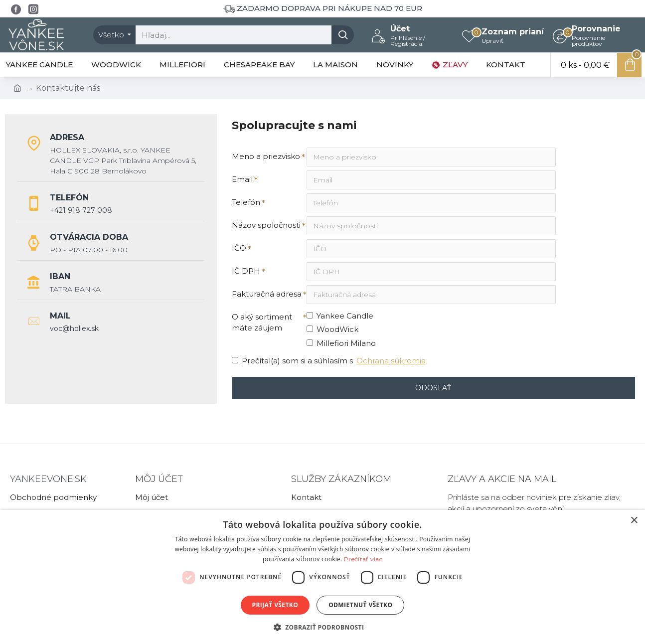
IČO (239, 248)
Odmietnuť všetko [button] (360, 605)
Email (242, 179)
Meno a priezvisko (266, 156)
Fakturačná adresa (267, 294)
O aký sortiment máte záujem (262, 322)
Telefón (246, 202)
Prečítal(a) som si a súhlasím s (329, 361)
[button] (323, 627)
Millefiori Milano (341, 343)
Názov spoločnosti (266, 225)
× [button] (634, 521)
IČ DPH (246, 271)
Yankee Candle (340, 316)
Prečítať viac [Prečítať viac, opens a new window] (363, 559)
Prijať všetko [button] (275, 605)
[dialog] (322, 577)
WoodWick (332, 329)
